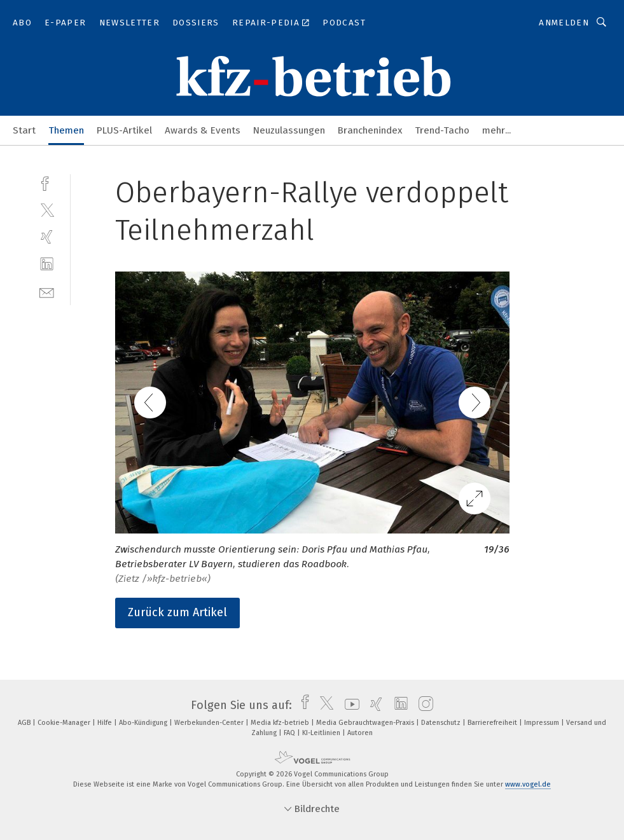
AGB (25, 723)
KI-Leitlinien (322, 733)
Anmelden (564, 23)
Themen (66, 130)
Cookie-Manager (65, 723)
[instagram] (423, 705)
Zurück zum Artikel (177, 612)
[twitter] (47, 210)
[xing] (47, 237)
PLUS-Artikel (124, 130)
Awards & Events (203, 130)
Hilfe (106, 723)
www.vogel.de (528, 784)
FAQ (290, 733)
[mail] (47, 292)
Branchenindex (370, 130)
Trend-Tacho (442, 130)
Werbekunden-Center (210, 723)
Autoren (360, 733)
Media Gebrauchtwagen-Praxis (366, 723)
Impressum (543, 723)
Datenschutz (442, 723)
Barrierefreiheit (493, 723)
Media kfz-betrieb (281, 723)
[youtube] (349, 705)
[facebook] (47, 182)
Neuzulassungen (289, 130)
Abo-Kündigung (144, 723)
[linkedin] (47, 264)
